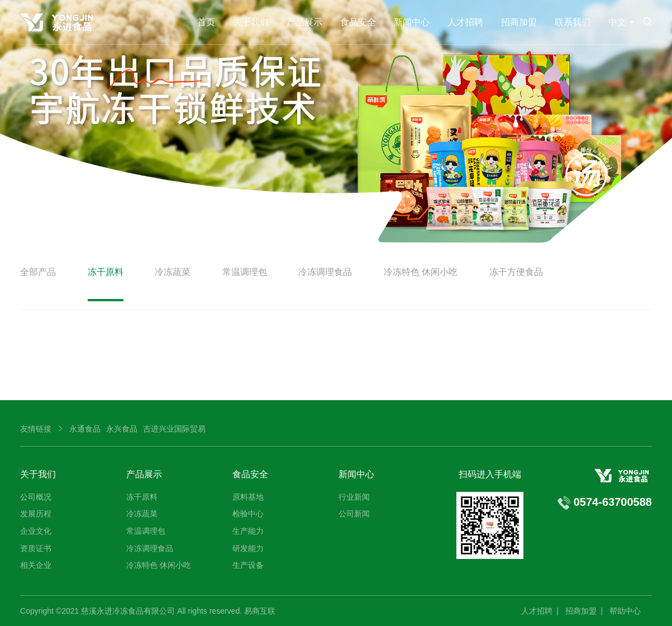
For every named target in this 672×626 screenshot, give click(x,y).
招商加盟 (519, 22)
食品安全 (358, 22)
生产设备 (248, 565)
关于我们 (251, 22)
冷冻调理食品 (325, 272)
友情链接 (36, 429)
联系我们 (573, 22)
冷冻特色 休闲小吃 (421, 272)
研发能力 (248, 548)
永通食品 (85, 429)
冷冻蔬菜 (173, 272)
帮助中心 (625, 611)
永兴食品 (122, 429)
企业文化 (36, 531)
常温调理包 (245, 272)
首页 (206, 22)
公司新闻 (354, 514)
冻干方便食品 (516, 272)
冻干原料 (106, 272)
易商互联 (260, 611)
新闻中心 (412, 22)
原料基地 (248, 497)
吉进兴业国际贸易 (174, 429)
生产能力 (248, 531)
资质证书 (36, 548)
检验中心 (248, 514)
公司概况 (36, 497)
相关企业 (36, 565)
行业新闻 (354, 497)
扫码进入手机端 (490, 474)
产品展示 (304, 22)
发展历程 (36, 514)
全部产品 (38, 272)
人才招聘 (465, 22)
